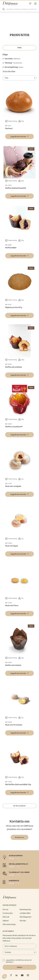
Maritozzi (9, 128)
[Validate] (19, 967)
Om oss (5, 909)
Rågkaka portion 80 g (14, 307)
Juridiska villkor (25, 913)
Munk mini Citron (12, 605)
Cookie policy (8, 913)
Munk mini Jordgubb (13, 486)
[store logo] (10, 3)
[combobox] (19, 9)
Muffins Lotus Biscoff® (14, 427)
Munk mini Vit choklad (14, 725)
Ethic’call (6, 917)
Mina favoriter (30, 3)
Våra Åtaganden (25, 917)
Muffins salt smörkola (14, 367)
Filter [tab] (20, 48)
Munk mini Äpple (12, 546)
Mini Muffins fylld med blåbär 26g (18, 784)
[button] (19, 136)
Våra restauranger (9, 924)
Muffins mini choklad (13, 665)
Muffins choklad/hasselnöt (16, 188)
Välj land (6, 921)
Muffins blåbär (11, 248)
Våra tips (23, 921)
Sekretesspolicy (25, 909)
